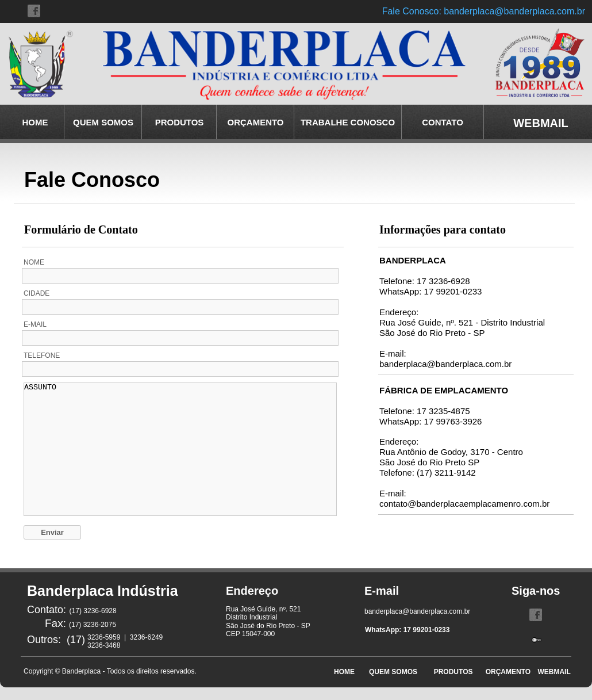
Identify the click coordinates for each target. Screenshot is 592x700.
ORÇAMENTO (255, 122)
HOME (35, 122)
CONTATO (443, 122)
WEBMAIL (551, 672)
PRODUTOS (180, 122)
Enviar (52, 532)
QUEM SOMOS (103, 122)
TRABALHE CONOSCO (348, 122)
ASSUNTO (180, 449)
